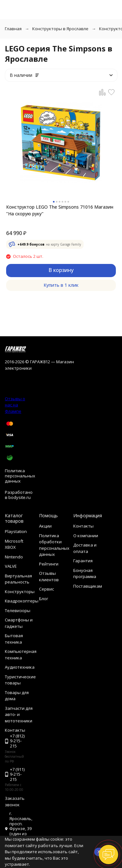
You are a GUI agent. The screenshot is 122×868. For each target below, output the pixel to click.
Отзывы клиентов (49, 576)
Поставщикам (88, 586)
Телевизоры (18, 610)
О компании (86, 536)
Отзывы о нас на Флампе (15, 405)
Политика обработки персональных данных (54, 545)
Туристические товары (20, 680)
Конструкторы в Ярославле (60, 29)
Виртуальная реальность (18, 579)
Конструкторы (20, 592)
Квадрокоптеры (22, 601)
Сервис (46, 589)
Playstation (16, 531)
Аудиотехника (20, 667)
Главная (13, 29)
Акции (45, 526)
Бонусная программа (85, 574)
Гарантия (83, 561)
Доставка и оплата (85, 548)
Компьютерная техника (21, 655)
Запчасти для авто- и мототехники (19, 714)
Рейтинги (49, 564)
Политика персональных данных (20, 476)
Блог (44, 599)
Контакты (83, 526)
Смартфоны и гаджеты (19, 623)
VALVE (11, 566)
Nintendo (14, 557)
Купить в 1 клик (61, 285)
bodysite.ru (20, 497)
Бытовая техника (14, 639)
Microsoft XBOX (14, 544)
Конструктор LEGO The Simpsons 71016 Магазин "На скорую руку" (60, 210)
